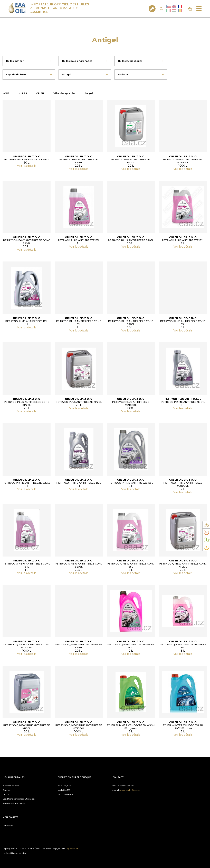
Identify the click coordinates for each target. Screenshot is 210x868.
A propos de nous (11, 786)
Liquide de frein (16, 75)
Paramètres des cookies (14, 803)
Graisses (123, 75)
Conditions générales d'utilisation (19, 799)
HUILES (23, 93)
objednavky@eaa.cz (130, 790)
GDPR (6, 794)
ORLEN (40, 93)
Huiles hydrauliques (130, 61)
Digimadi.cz (72, 849)
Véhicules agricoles (64, 93)
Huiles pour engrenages (77, 61)
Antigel (67, 75)
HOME (6, 93)
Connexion (8, 826)
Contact (7, 790)
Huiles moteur (15, 61)
